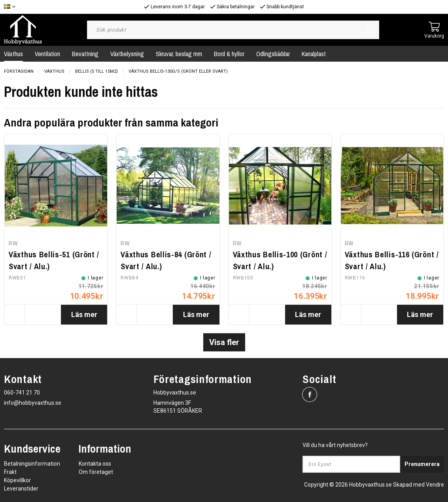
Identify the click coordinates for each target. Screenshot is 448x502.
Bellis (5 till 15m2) (96, 71)
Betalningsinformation (32, 464)
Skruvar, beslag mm (179, 54)
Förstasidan (19, 71)
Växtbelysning (127, 54)
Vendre (435, 485)
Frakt (10, 472)
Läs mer (84, 314)
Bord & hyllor (229, 54)
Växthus (54, 71)
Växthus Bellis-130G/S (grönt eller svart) (178, 71)
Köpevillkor (17, 480)
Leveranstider (21, 489)
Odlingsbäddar (273, 54)
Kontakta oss (95, 464)
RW (13, 243)
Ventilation (47, 54)
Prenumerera (422, 464)
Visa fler (224, 342)
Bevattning (85, 54)
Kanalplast (314, 54)
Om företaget (96, 472)
